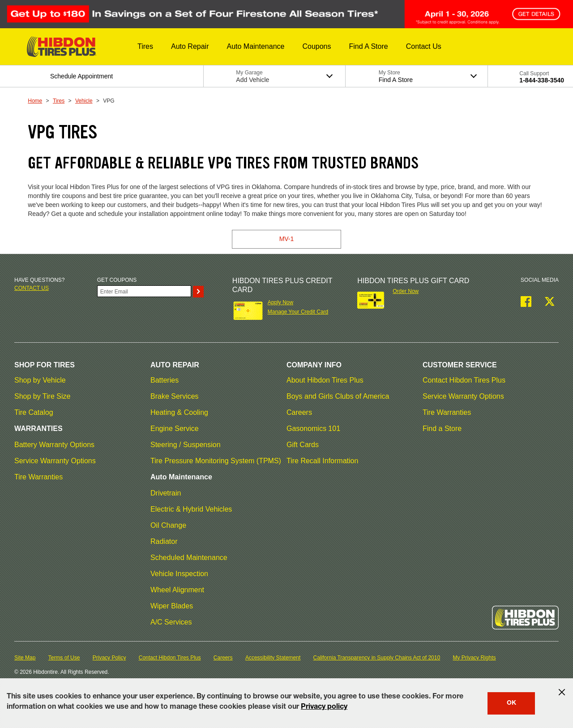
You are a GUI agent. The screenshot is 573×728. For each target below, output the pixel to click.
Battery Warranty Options (54, 445)
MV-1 (287, 239)
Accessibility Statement (273, 658)
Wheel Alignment (177, 590)
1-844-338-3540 (542, 80)
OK (511, 703)
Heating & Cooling (179, 412)
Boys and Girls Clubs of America (338, 396)
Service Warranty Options (55, 461)
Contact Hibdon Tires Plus (464, 380)
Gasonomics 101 (313, 429)
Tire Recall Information (322, 461)
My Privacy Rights (474, 658)
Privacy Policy (109, 658)
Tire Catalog (34, 412)
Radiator (164, 541)
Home (35, 101)
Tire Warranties (38, 477)
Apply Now (280, 302)
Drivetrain (166, 493)
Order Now (406, 291)
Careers (299, 412)
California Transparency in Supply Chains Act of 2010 (377, 658)
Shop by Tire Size (42, 396)
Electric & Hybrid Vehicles (191, 509)
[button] (145, 47)
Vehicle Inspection (179, 574)
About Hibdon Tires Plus (325, 380)
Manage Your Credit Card (298, 312)
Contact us (32, 288)
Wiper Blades (172, 606)
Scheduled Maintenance (189, 558)
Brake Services (175, 396)
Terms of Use (64, 658)
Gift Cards (303, 445)
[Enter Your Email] (144, 291)
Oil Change (168, 525)
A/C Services (171, 622)
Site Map (25, 658)
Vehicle (84, 101)
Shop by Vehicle (40, 380)
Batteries (165, 380)
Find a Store (442, 429)
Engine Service (175, 429)
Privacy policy (324, 707)
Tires (59, 101)
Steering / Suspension (186, 445)
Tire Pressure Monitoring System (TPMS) (216, 461)
